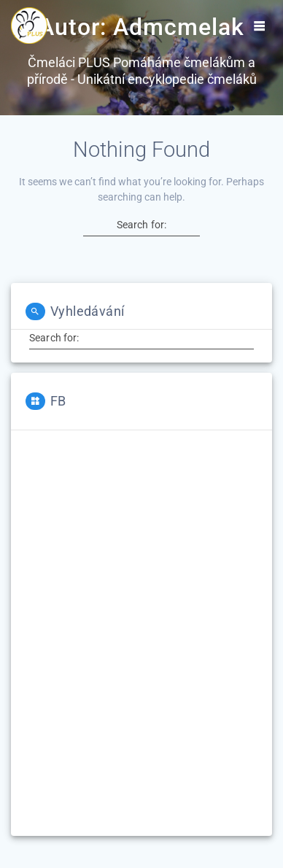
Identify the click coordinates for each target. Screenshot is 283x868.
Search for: (141, 225)
